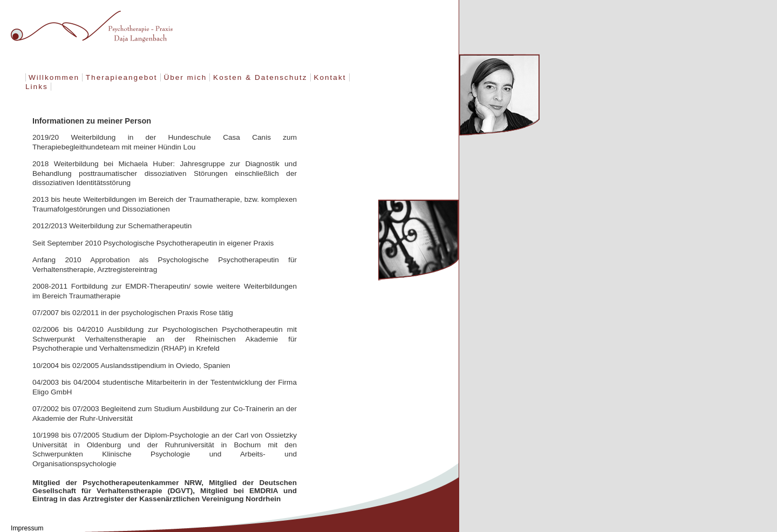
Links (37, 87)
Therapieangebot (122, 77)
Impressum (27, 528)
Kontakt (330, 77)
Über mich (185, 77)
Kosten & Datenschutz (260, 77)
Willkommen (54, 77)
